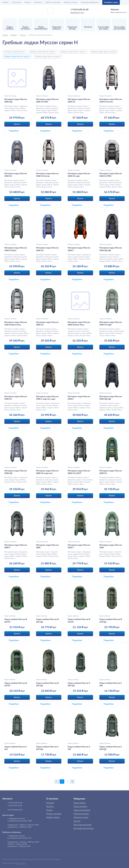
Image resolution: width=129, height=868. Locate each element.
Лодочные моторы (81, 817)
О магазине (16, 2)
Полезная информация (90, 2)
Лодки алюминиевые (82, 810)
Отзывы (28, 2)
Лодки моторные (10, 96)
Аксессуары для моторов (83, 828)
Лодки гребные (10, 616)
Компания (50, 803)
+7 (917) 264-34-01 (15, 806)
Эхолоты (77, 821)
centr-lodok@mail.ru (15, 810)
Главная (5, 2)
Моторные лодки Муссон (14, 52)
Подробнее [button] (14, 131)
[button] (27, 131)
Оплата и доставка (53, 2)
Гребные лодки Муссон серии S (73, 52)
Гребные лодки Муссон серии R (43, 52)
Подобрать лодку (111, 2)
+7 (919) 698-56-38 (79, 10)
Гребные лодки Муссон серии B (104, 52)
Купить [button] (17, 124)
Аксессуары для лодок (83, 825)
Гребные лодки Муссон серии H (17, 57)
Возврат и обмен (71, 2)
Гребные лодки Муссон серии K (48, 57)
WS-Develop (21, 863)
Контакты (38, 2)
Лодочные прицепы (81, 814)
